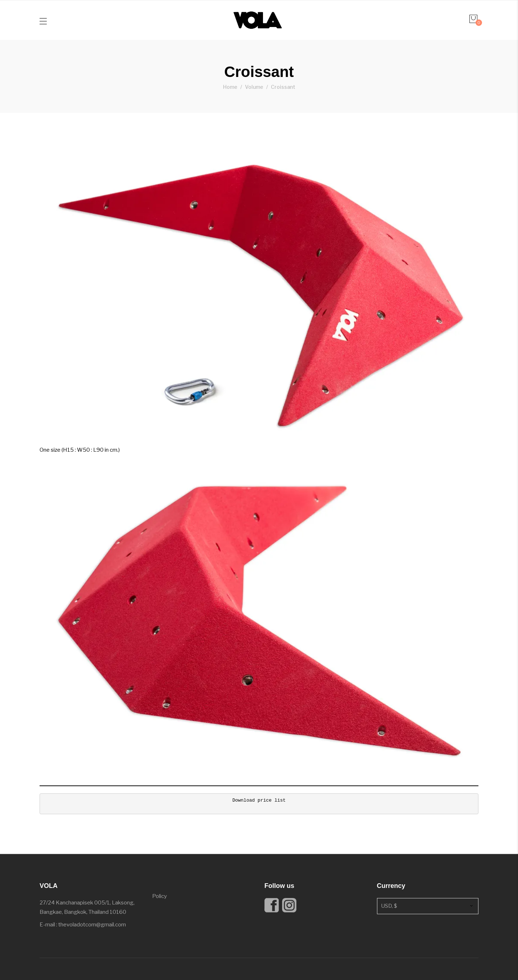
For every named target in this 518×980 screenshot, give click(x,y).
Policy (160, 896)
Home (230, 87)
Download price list (259, 800)
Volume (254, 87)
